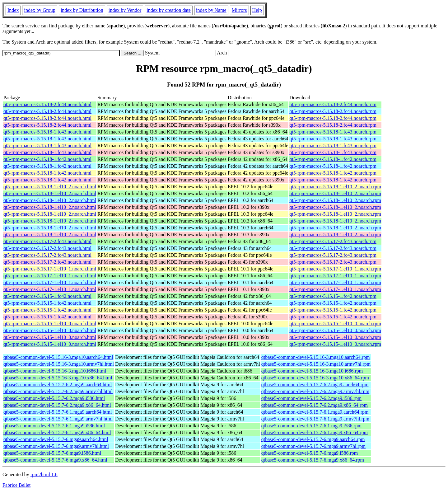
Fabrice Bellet (16, 485)
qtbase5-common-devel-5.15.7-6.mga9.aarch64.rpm (313, 439)
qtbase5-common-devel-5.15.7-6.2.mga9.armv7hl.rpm (315, 391)
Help (257, 10)
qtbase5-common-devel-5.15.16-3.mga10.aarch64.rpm (316, 357)
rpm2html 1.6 (44, 474)
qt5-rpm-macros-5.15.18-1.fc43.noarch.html (47, 132)
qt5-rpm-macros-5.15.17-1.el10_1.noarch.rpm (335, 269)
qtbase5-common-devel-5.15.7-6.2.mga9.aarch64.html (58, 385)
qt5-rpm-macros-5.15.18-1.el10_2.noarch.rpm (335, 187)
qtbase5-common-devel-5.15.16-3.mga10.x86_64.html (58, 378)
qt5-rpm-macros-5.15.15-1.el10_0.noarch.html (50, 324)
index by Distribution (82, 10)
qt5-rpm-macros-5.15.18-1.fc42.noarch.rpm (333, 159)
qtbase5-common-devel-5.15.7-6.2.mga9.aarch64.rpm (315, 385)
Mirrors (239, 10)
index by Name (211, 10)
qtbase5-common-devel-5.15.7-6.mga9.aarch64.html (56, 439)
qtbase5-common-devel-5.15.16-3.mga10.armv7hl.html (59, 364)
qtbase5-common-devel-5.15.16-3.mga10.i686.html (55, 371)
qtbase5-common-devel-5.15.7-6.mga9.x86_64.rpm (313, 460)
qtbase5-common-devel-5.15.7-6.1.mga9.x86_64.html (57, 432)
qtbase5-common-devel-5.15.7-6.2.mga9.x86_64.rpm (315, 405)
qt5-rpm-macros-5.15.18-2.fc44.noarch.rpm (333, 104)
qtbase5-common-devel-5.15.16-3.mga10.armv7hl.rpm (316, 364)
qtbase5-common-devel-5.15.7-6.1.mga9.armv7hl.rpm (315, 419)
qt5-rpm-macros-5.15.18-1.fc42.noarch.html (47, 159)
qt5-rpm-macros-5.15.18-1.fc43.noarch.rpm (333, 132)
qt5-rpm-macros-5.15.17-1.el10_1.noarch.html (50, 269)
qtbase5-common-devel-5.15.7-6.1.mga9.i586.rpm (312, 426)
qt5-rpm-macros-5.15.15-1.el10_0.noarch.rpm (335, 324)
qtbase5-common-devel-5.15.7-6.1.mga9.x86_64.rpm (315, 432)
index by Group (40, 10)
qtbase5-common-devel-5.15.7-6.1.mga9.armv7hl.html (58, 419)
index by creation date (169, 10)
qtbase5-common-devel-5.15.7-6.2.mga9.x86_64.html (57, 405)
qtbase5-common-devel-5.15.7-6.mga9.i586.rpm (310, 453)
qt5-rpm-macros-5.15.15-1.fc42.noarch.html (47, 296)
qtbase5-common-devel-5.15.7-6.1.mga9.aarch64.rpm (315, 412)
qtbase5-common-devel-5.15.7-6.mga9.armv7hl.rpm (313, 446)
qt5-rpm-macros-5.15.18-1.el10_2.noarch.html (50, 187)
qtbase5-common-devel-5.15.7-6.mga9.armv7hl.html (56, 446)
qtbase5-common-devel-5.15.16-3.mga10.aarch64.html (58, 357)
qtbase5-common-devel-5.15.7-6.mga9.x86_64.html (55, 460)
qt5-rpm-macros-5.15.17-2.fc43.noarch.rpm (333, 241)
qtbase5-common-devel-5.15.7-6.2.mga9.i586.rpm (312, 398)
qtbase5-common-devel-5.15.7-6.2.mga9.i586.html (54, 398)
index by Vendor (125, 10)
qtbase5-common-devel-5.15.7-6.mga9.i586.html (52, 453)
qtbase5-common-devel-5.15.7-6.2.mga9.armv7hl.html (58, 391)
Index (13, 10)
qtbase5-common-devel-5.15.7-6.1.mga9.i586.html (54, 426)
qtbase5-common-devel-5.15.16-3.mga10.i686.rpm (312, 371)
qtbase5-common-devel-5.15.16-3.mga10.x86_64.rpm (315, 378)
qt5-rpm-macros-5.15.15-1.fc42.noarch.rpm (333, 296)
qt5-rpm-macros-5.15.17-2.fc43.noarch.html (47, 241)
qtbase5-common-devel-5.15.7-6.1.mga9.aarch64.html (58, 412)
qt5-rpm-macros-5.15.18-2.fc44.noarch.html (47, 104)
